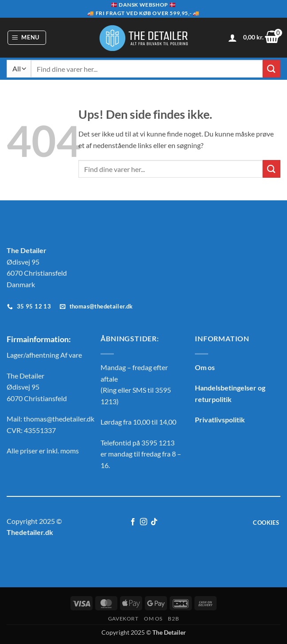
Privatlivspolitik (220, 420)
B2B (173, 619)
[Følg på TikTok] (154, 522)
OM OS (153, 619)
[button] (27, 38)
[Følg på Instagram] (143, 522)
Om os (205, 367)
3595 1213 (158, 443)
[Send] (271, 68)
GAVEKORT (123, 619)
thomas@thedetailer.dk (59, 419)
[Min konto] (233, 38)
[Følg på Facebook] (132, 522)
